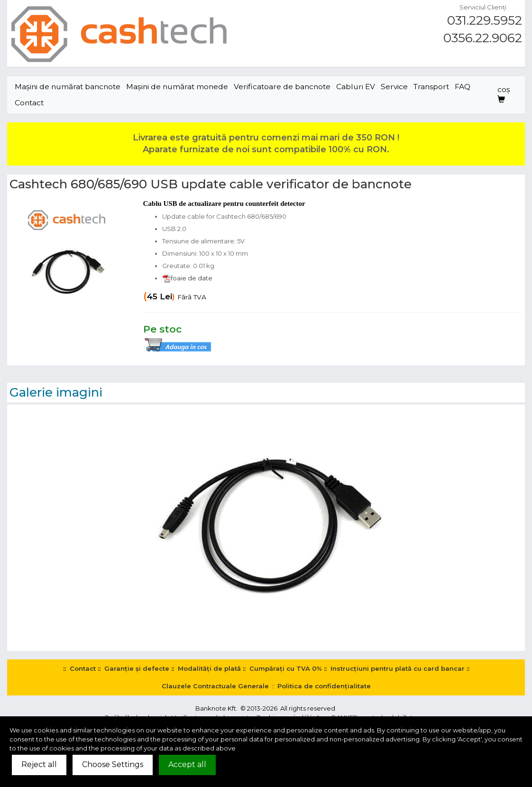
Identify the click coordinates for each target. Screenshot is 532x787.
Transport (431, 87)
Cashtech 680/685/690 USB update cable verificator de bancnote (211, 184)
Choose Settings (113, 764)
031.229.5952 (485, 20)
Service (394, 87)
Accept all (187, 764)
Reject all (39, 764)
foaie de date (187, 278)
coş (504, 94)
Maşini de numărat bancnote (68, 87)
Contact (29, 103)
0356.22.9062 (483, 38)
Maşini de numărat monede (177, 87)
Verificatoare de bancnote (282, 87)
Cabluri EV (356, 87)
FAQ (463, 87)
